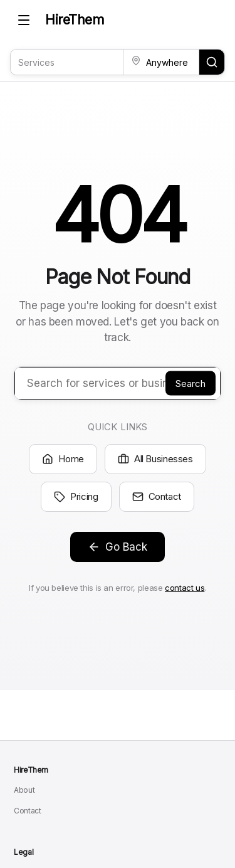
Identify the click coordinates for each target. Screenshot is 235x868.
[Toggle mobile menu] (24, 20)
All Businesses (155, 459)
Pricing (76, 496)
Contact (157, 496)
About (24, 790)
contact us (185, 588)
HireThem (75, 20)
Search (191, 383)
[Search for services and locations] (212, 62)
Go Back (118, 547)
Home (63, 459)
